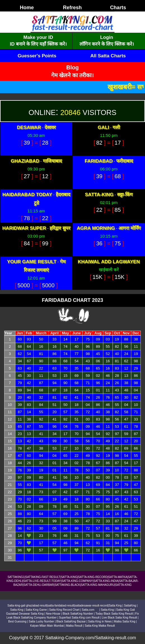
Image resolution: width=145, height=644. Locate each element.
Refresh (72, 8)
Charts (118, 8)
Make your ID (38, 37)
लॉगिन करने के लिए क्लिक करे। (107, 44)
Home (27, 8)
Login (107, 37)
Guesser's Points (37, 56)
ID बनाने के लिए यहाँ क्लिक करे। (38, 44)
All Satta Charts (108, 56)
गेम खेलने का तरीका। (73, 75)
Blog (72, 67)
